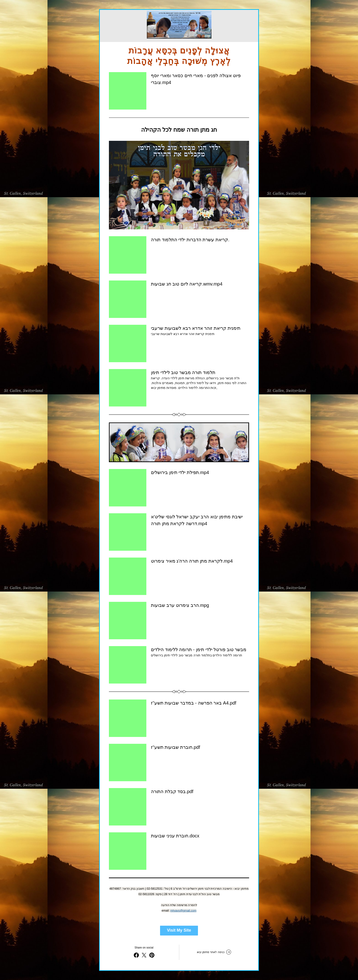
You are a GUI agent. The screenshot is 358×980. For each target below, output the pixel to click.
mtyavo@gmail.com (183, 911)
